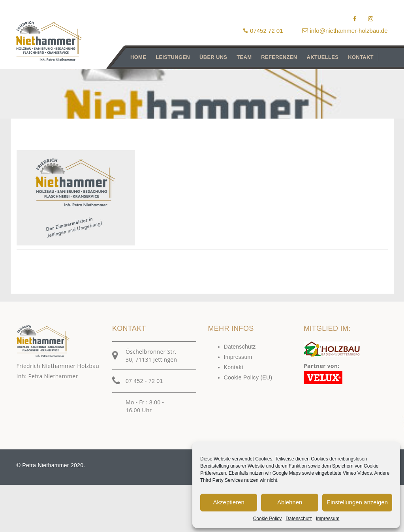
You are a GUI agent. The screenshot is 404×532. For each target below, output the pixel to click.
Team (244, 57)
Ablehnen (290, 502)
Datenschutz (299, 519)
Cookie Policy (268, 519)
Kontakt (361, 57)
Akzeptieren (229, 502)
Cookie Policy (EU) (248, 377)
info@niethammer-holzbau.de (345, 31)
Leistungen (173, 57)
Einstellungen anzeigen (357, 502)
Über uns (213, 57)
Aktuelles (322, 57)
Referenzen (279, 57)
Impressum (328, 519)
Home (138, 57)
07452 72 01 (263, 31)
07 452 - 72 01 (144, 381)
